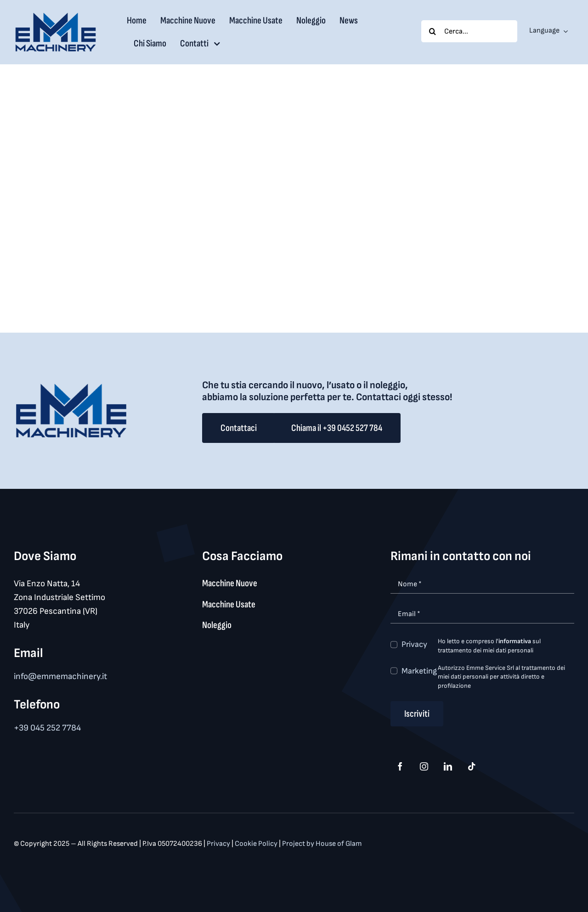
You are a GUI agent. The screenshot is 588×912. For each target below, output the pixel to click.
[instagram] (424, 766)
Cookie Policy (257, 844)
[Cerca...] (469, 31)
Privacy (414, 644)
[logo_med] (56, 16)
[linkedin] (448, 766)
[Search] (432, 31)
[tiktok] (472, 766)
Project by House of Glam (322, 844)
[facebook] (400, 766)
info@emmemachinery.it (60, 677)
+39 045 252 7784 (47, 728)
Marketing (419, 671)
